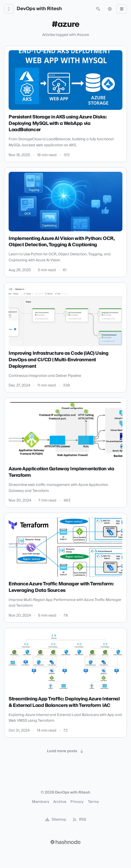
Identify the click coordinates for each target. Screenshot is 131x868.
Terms (93, 802)
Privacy (77, 802)
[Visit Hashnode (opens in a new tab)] (65, 842)
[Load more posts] (65, 751)
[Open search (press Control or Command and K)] (98, 9)
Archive (60, 802)
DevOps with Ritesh (39, 9)
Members (40, 802)
